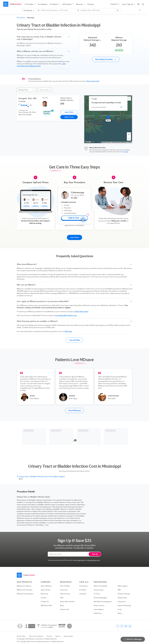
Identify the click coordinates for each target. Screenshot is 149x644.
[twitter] (126, 624)
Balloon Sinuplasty (100, 584)
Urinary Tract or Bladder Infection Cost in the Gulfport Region (42, 475)
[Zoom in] (129, 134)
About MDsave (46, 584)
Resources (45, 592)
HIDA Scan (98, 612)
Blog (62, 604)
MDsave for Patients (24, 584)
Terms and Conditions (36, 634)
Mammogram (123, 584)
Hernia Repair (99, 608)
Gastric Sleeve (99, 604)
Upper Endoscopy (124, 604)
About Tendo (46, 588)
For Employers (43, 4)
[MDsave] (12, 4)
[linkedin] (130, 624)
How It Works (65, 584)
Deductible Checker (67, 600)
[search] (138, 4)
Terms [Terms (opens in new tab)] (130, 142)
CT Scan (97, 592)
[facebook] (118, 624)
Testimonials (65, 608)
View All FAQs (75, 338)
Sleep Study (122, 596)
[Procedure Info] (100, 40)
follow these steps (81, 310)
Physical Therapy (124, 592)
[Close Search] (141, 10)
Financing (91, 4)
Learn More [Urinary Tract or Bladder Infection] (69, 112)
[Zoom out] (129, 139)
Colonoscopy (99, 588)
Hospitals (83, 592)
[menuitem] (30, 4)
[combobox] (58, 10)
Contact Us (45, 600)
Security (49, 634)
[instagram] (122, 624)
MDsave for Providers (25, 588)
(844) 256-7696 (46, 604)
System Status (68, 634)
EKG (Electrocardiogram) (103, 600)
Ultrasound (122, 600)
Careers (44, 596)
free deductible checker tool (66, 314)
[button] (43, 38)
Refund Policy (65, 592)
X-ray (120, 608)
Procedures (83, 584)
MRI (119, 588)
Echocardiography (100, 596)
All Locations (21, 18)
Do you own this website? (99, 107)
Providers (83, 588)
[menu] (64, 4)
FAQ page (68, 330)
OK (121, 107)
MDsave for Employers (25, 592)
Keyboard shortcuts (107, 142)
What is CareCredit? (93, 81)
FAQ (62, 596)
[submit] (120, 10)
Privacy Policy (81, 558)
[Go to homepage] (26, 573)
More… (121, 612)
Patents (58, 634)
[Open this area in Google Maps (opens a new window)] (88, 142)
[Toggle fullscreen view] (129, 99)
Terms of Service (92, 558)
